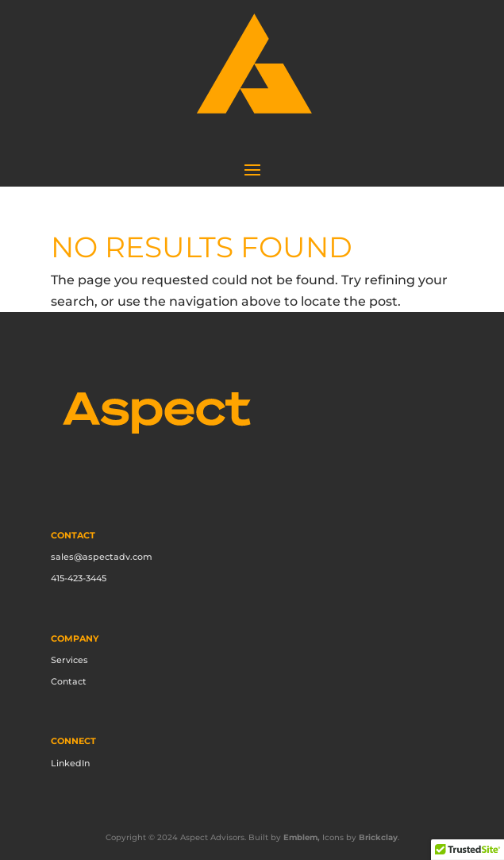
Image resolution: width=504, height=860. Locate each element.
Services (69, 660)
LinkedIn (70, 763)
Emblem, (302, 837)
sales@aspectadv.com (102, 557)
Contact (69, 681)
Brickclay (378, 837)
